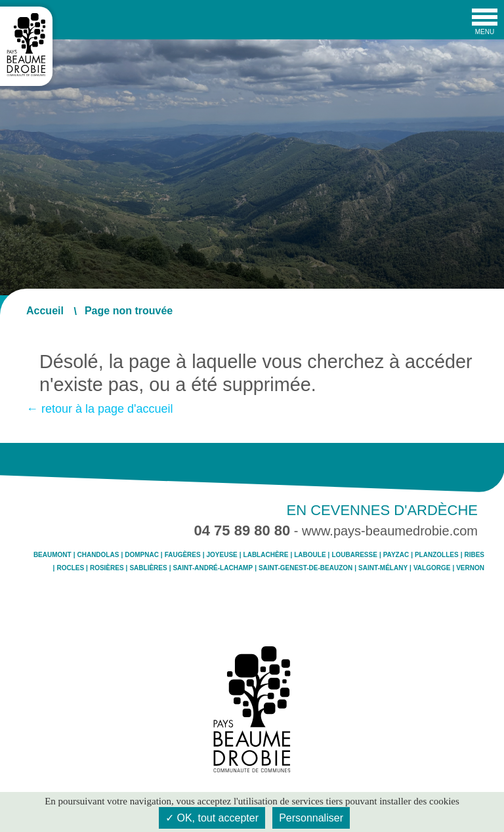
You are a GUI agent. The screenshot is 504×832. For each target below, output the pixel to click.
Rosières (107, 568)
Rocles (70, 568)
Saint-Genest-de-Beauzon (305, 568)
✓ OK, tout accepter (212, 818)
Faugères (183, 555)
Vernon (470, 568)
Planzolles (437, 555)
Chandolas (98, 555)
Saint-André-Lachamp (213, 568)
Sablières (148, 568)
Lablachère (266, 555)
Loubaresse (354, 555)
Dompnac (142, 555)
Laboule (310, 555)
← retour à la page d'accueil (100, 409)
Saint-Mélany (383, 568)
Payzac (396, 555)
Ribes (474, 555)
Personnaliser (311, 818)
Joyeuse (222, 555)
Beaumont (52, 555)
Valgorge (432, 568)
